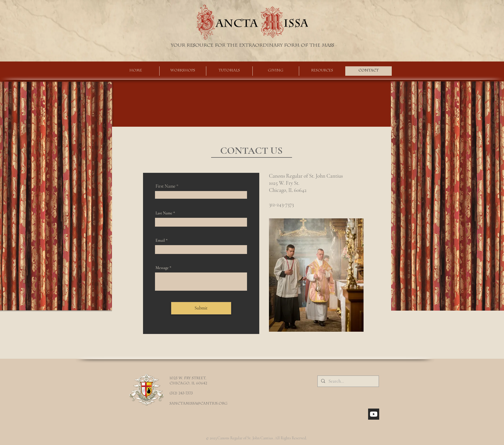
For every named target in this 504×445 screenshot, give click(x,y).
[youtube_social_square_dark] (374, 414)
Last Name (164, 213)
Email (160, 241)
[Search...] (348, 381)
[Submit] (201, 308)
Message (162, 268)
